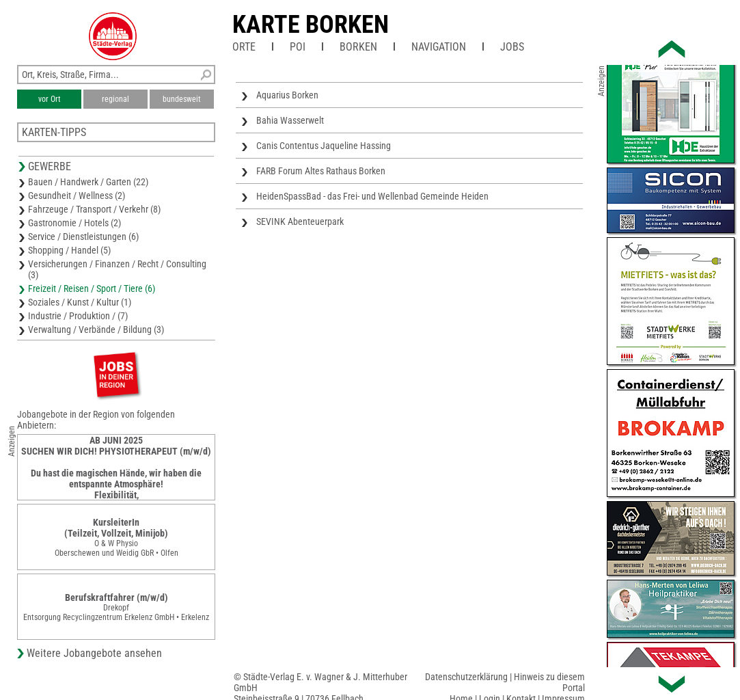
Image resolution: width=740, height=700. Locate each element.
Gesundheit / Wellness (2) (77, 196)
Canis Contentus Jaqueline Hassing (324, 146)
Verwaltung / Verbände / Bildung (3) (96, 329)
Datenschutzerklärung (466, 677)
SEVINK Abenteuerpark (300, 221)
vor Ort (50, 99)
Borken (358, 47)
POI (298, 47)
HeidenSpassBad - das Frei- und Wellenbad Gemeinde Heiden (372, 196)
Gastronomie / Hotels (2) (74, 223)
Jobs (512, 47)
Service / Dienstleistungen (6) (83, 237)
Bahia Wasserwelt (290, 120)
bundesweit (182, 99)
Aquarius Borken (287, 95)
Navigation (439, 47)
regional (115, 99)
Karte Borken (311, 25)
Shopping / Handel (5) (69, 250)
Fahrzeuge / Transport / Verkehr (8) (94, 209)
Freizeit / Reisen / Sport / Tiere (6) (92, 288)
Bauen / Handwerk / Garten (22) (88, 182)
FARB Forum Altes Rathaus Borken (321, 171)
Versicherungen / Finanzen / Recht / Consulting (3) (117, 269)
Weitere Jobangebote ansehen (94, 653)
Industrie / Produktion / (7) (78, 316)
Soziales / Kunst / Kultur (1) (80, 302)
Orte (244, 47)
